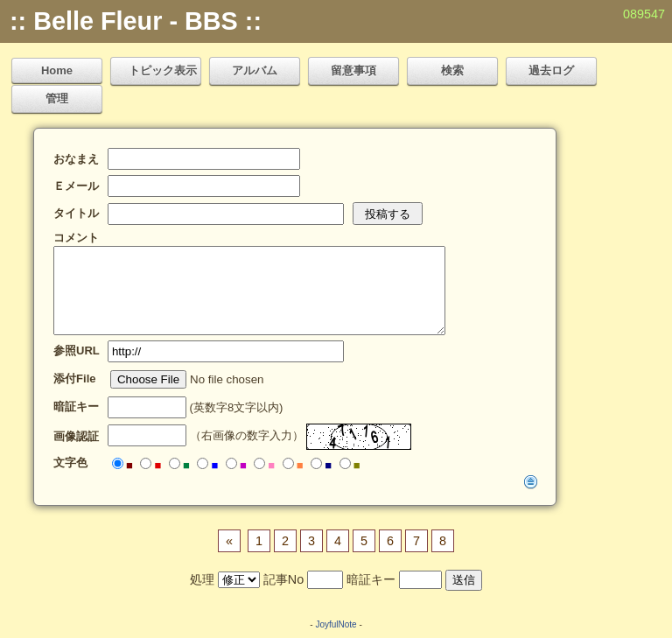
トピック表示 (163, 70)
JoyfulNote (336, 624)
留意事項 (353, 70)
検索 (452, 70)
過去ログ (551, 70)
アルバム (255, 70)
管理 (57, 98)
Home (57, 70)
